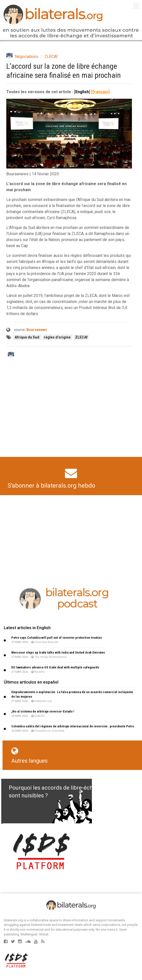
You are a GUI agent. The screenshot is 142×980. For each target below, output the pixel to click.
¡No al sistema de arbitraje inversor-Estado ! (43, 711)
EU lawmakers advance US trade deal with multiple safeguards (55, 667)
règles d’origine (58, 337)
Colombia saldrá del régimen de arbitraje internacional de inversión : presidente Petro (73, 726)
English (82, 92)
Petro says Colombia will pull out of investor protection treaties (57, 638)
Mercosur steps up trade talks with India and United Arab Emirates (58, 652)
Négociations (27, 57)
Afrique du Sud (27, 337)
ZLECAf (51, 57)
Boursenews (37, 330)
